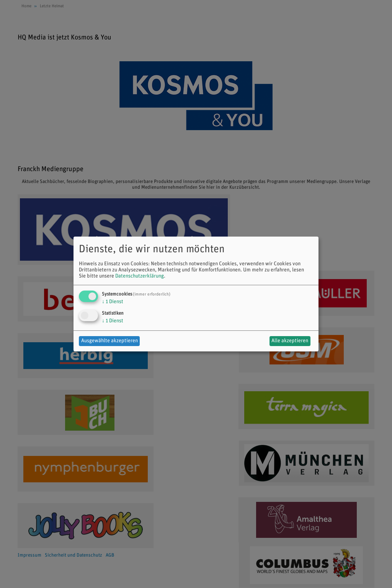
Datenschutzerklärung (140, 276)
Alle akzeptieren (290, 341)
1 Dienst (113, 302)
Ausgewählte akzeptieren (109, 341)
